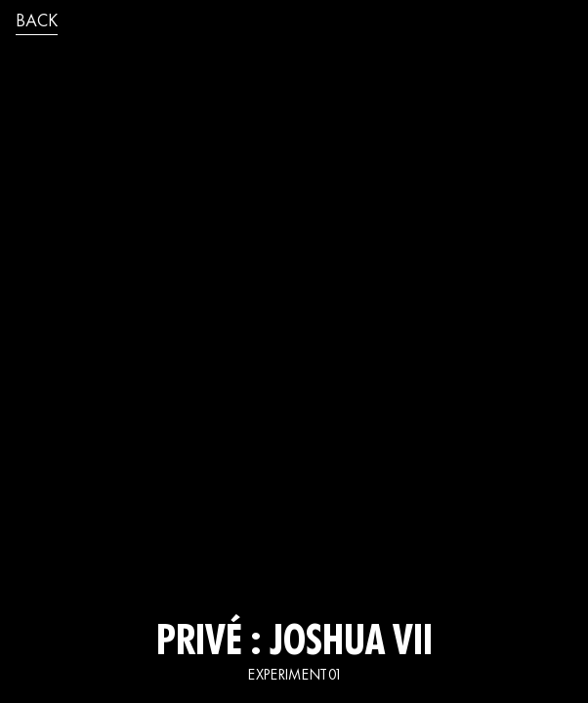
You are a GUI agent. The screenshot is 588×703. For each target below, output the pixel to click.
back (37, 22)
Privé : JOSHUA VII (294, 644)
